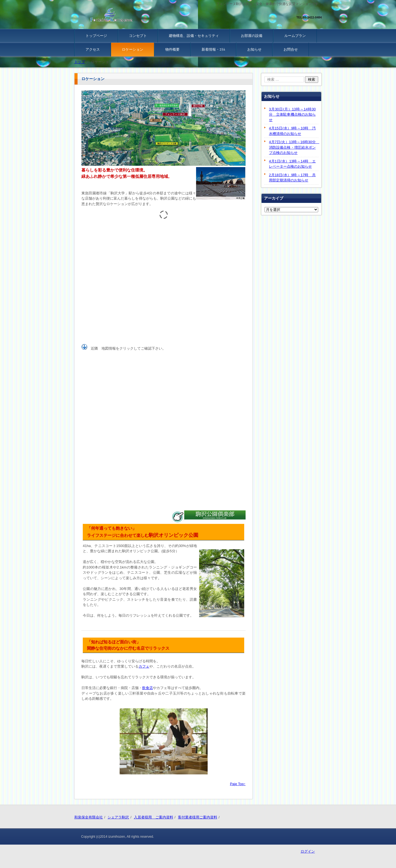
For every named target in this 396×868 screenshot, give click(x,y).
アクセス (93, 49)
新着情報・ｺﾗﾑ (213, 49)
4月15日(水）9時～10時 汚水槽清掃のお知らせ (292, 131)
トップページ (96, 36)
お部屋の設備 (252, 36)
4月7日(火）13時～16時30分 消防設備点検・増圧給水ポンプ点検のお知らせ (294, 147)
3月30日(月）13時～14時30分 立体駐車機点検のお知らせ (292, 115)
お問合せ (291, 49)
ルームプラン (295, 36)
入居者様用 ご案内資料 (154, 817)
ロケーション (133, 49)
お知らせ (254, 49)
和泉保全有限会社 (89, 817)
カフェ (144, 666)
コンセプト (138, 36)
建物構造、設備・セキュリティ (194, 36)
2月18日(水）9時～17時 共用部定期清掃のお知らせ (292, 178)
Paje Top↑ (238, 784)
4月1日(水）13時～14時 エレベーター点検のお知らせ (292, 164)
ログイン (308, 851)
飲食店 (148, 688)
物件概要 (172, 49)
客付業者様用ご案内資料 (198, 817)
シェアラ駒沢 (118, 817)
